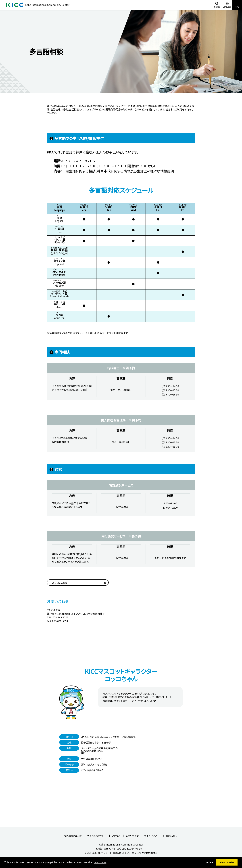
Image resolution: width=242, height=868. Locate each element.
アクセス (116, 836)
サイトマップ (151, 836)
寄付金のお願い (170, 836)
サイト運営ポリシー (97, 836)
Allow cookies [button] (227, 862)
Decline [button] (209, 862)
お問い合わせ (132, 836)
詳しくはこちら (59, 583)
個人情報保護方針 (73, 836)
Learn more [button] (100, 862)
